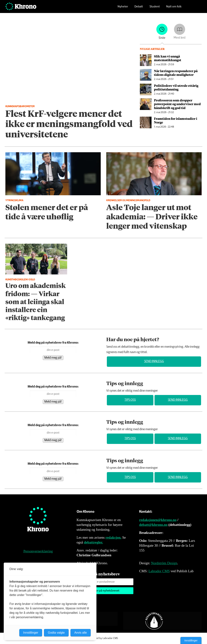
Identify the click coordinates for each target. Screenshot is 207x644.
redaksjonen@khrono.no (158, 520)
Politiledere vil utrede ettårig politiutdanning (176, 87)
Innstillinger (191, 640)
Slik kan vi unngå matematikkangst (168, 58)
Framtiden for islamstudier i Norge (176, 120)
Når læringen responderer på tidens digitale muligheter (176, 73)
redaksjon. (114, 537)
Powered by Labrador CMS (103, 638)
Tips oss (130, 400)
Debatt (139, 8)
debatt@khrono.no (153, 525)
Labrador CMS (159, 571)
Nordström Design (164, 563)
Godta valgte (56, 633)
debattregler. (93, 542)
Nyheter (123, 8)
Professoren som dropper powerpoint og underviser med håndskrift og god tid (177, 104)
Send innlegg (154, 361)
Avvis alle (81, 633)
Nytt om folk (174, 8)
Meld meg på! (53, 358)
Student (155, 8)
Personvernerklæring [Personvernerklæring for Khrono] (38, 551)
